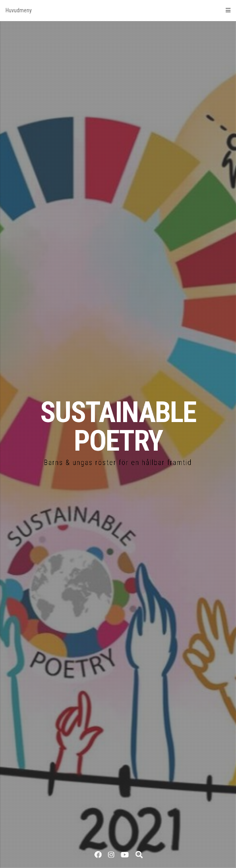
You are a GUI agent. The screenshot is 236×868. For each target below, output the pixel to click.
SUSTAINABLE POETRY (118, 427)
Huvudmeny (118, 10)
